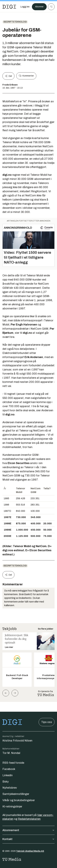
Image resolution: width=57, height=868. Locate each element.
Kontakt (28, 839)
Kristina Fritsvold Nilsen (17, 741)
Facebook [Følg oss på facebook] (9, 769)
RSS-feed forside (13, 763)
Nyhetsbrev (10, 788)
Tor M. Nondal (11, 753)
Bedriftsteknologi (15, 22)
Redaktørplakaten (29, 819)
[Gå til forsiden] (9, 7)
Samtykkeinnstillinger (16, 794)
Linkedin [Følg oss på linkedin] (8, 775)
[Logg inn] (25, 7)
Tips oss (47, 722)
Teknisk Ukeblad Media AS (30, 851)
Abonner (39, 7)
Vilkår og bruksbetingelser (19, 800)
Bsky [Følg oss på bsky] (6, 782)
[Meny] (51, 7)
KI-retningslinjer (12, 807)
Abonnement (28, 830)
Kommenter (26, 76)
